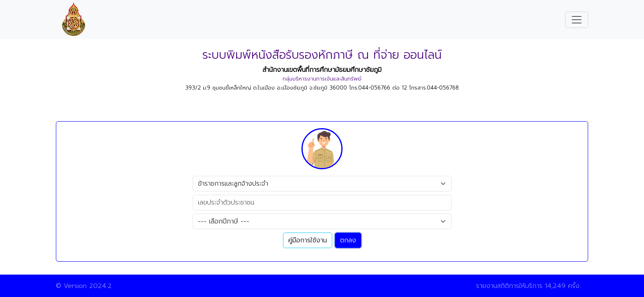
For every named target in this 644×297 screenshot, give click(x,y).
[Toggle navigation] (577, 20)
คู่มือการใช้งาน (308, 240)
